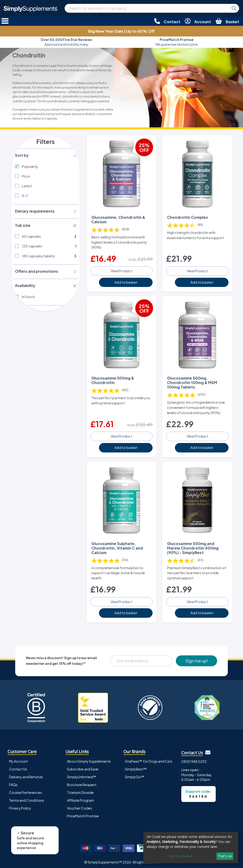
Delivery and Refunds (26, 774)
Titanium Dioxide (80, 790)
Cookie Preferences (26, 790)
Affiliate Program (80, 798)
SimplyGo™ (135, 774)
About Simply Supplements (89, 759)
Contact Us (18, 767)
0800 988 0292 (194, 759)
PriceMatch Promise (83, 814)
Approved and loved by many (66, 42)
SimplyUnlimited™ (82, 774)
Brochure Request (82, 782)
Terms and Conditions (27, 798)
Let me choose (181, 856)
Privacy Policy (20, 806)
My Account (19, 759)
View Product (121, 270)
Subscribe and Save (83, 767)
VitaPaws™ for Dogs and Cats (149, 759)
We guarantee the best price (177, 42)
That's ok (225, 856)
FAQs (13, 782)
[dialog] (191, 848)
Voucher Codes (79, 806)
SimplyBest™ (136, 767)
